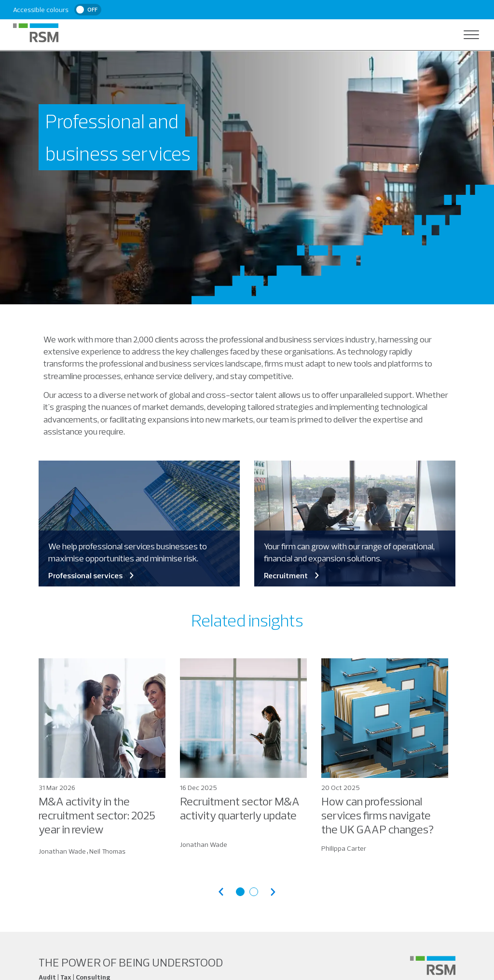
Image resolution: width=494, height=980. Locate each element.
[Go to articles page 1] (240, 892)
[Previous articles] (221, 892)
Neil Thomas (107, 851)
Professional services (92, 575)
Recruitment (292, 575)
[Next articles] (273, 892)
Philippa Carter (344, 848)
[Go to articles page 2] (254, 892)
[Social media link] (433, 966)
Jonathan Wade (62, 851)
